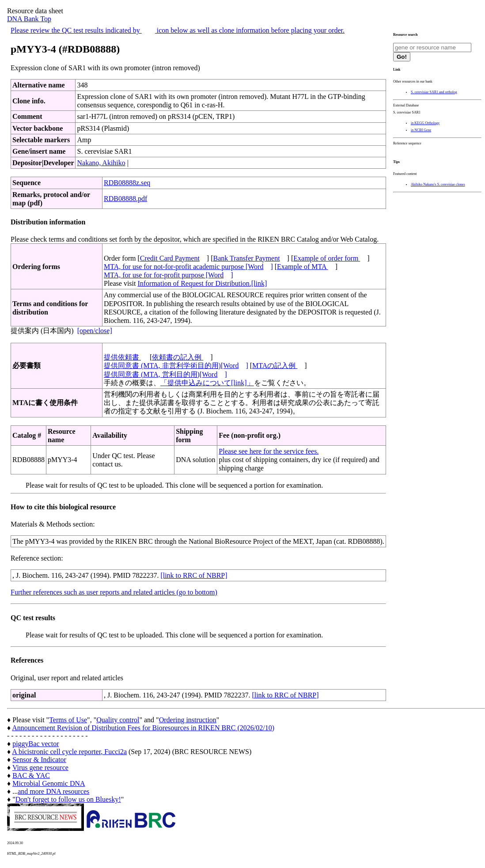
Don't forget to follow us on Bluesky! (68, 799)
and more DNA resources (53, 791)
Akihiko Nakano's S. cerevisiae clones (438, 184)
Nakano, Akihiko (101, 163)
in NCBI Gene (421, 130)
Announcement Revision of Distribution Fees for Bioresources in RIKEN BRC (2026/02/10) (143, 728)
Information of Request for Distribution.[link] (202, 283)
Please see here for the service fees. (269, 451)
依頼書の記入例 (178, 357)
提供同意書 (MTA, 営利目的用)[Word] (165, 374)
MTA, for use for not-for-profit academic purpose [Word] (188, 267)
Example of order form (327, 258)
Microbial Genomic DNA (49, 783)
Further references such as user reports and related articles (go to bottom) (114, 592)
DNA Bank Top (29, 19)
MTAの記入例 (275, 366)
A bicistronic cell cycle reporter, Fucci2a (69, 752)
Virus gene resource (40, 768)
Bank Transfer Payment (247, 258)
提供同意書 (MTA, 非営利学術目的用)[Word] (176, 366)
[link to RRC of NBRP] (194, 575)
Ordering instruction (188, 720)
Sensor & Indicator (39, 760)
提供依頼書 (122, 357)
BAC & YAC (31, 775)
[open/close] (95, 331)
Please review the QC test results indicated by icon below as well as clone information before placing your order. (178, 30)
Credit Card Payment (170, 258)
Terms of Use (68, 720)
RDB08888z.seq (127, 183)
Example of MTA (303, 267)
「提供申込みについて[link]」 (207, 383)
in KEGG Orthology (425, 123)
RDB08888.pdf (125, 199)
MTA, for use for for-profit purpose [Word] (169, 275)
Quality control (118, 720)
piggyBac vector (36, 744)
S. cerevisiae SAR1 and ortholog (434, 92)
